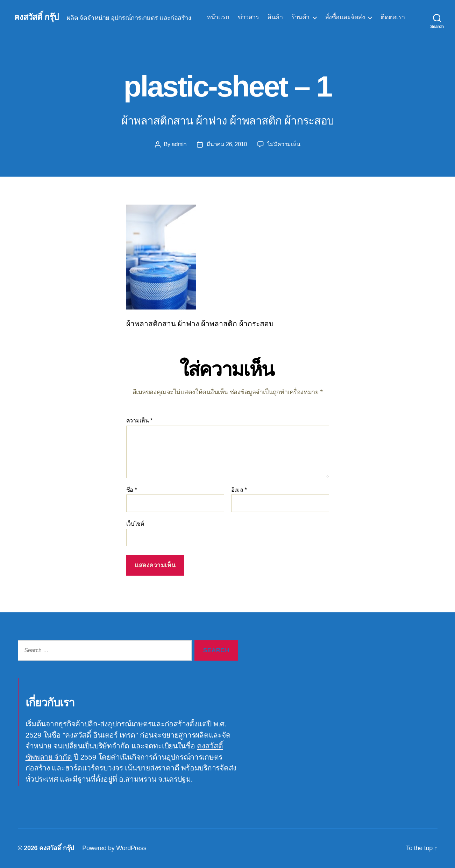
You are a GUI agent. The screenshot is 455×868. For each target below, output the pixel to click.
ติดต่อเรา (393, 17)
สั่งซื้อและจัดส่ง (345, 17)
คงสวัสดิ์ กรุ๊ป (36, 17)
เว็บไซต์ (135, 524)
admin (179, 144)
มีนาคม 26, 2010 (227, 144)
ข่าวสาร (248, 17)
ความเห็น (139, 421)
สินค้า (275, 17)
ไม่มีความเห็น (284, 144)
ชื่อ (132, 490)
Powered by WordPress (114, 848)
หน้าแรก (218, 17)
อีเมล (239, 490)
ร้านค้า (300, 17)
